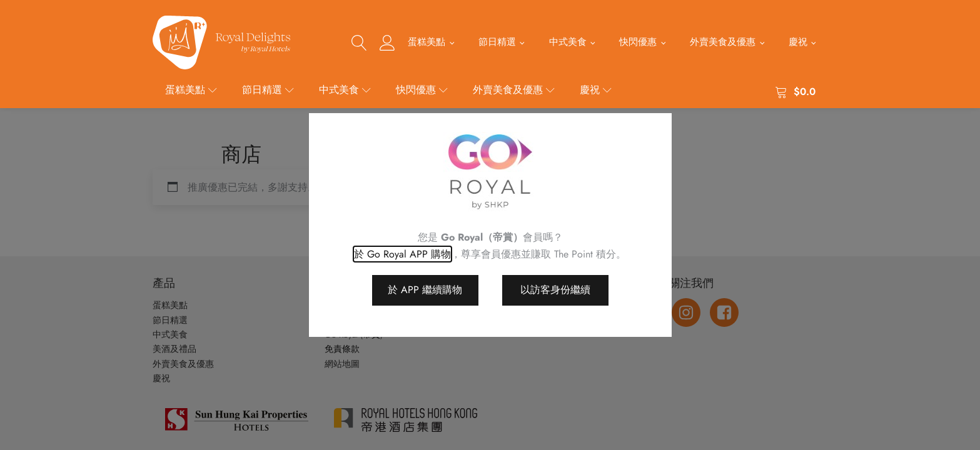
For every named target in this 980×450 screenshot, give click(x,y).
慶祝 (798, 42)
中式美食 (568, 42)
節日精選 (497, 42)
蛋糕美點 (427, 42)
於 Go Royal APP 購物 (402, 254)
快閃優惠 (638, 42)
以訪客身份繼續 (555, 290)
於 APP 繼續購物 (425, 290)
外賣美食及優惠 (723, 42)
